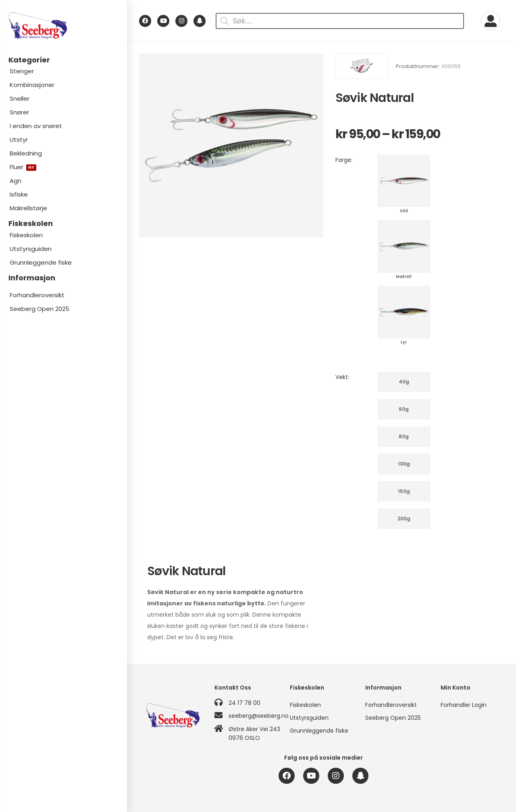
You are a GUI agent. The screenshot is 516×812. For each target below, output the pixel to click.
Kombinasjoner (32, 85)
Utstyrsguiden (31, 249)
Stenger (22, 71)
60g (404, 409)
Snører (19, 112)
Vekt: (342, 377)
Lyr (404, 312)
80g (404, 436)
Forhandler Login (464, 705)
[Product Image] (231, 146)
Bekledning (26, 153)
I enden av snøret (36, 126)
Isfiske (19, 194)
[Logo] (63, 26)
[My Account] (490, 21)
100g (404, 464)
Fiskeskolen (26, 235)
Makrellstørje (28, 208)
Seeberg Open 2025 (40, 309)
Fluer (23, 167)
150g (404, 491)
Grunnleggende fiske (41, 262)
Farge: (344, 160)
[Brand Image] (362, 66)
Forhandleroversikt (37, 295)
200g (404, 519)
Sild (404, 181)
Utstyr (19, 140)
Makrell (404, 246)
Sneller (20, 98)
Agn (16, 181)
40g (404, 382)
